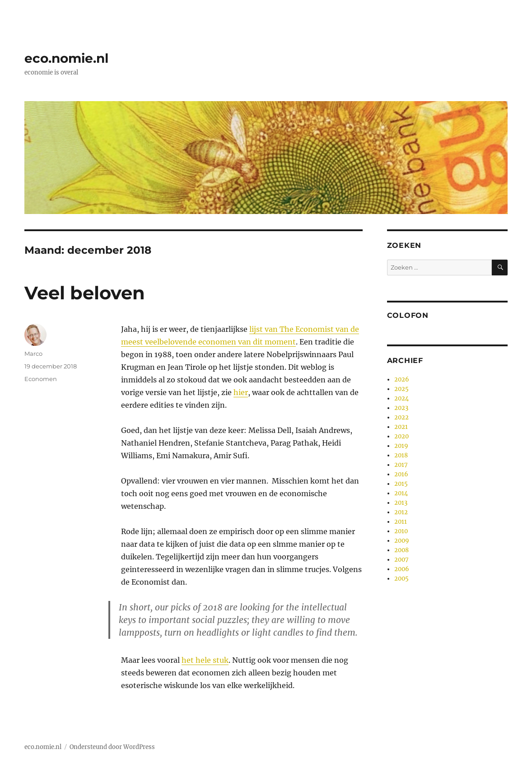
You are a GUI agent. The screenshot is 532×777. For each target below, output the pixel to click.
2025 (401, 389)
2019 (401, 446)
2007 (401, 560)
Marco (33, 354)
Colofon (408, 315)
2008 (401, 550)
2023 (401, 408)
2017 (401, 465)
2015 (401, 484)
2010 (401, 531)
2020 (401, 436)
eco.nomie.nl (66, 58)
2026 (402, 379)
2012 (401, 512)
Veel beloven (85, 293)
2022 (401, 417)
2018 (401, 455)
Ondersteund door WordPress (112, 747)
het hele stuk (205, 660)
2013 (401, 503)
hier (241, 392)
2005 (401, 579)
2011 (401, 522)
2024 (401, 398)
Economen (41, 379)
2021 (401, 427)
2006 (402, 569)
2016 (401, 474)
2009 (402, 541)
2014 (401, 493)
